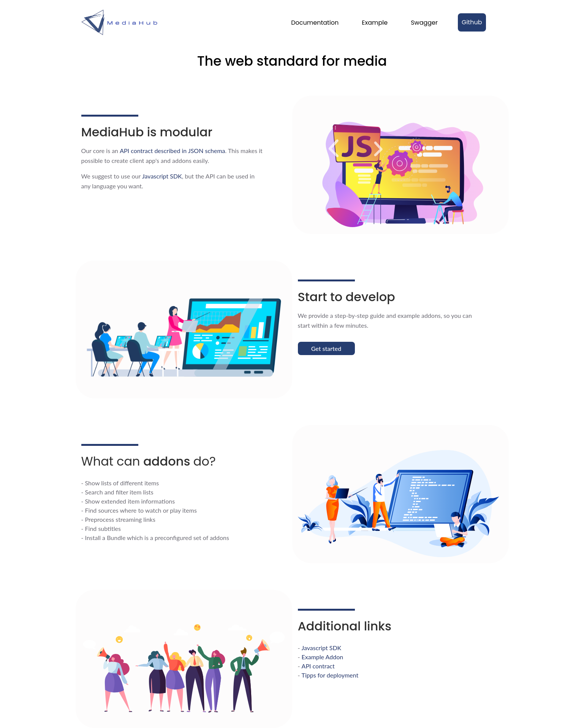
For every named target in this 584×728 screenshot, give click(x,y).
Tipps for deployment (330, 675)
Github (472, 22)
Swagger (424, 23)
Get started (326, 348)
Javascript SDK (162, 176)
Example (375, 23)
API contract (318, 666)
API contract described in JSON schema (172, 151)
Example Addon (323, 657)
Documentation (315, 23)
